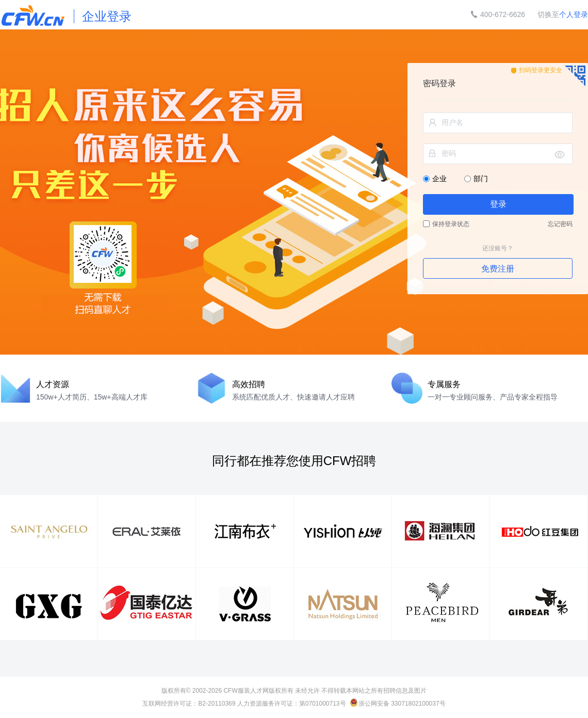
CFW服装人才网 (246, 691)
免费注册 (498, 269)
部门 (476, 179)
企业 (436, 179)
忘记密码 (560, 224)
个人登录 (574, 14)
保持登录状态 (446, 224)
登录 (498, 204)
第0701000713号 (323, 704)
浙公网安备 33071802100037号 (398, 704)
